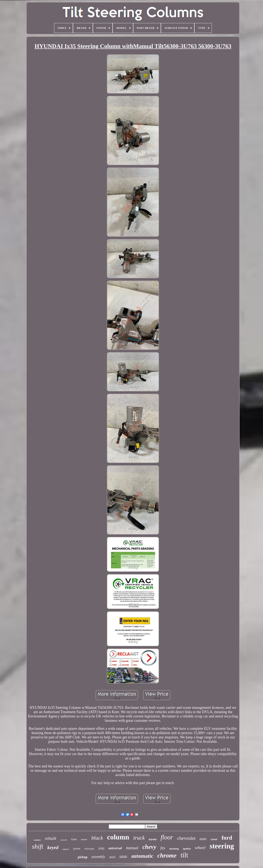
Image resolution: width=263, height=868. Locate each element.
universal (115, 848)
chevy (149, 847)
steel (112, 857)
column (118, 837)
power (77, 849)
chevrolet (186, 838)
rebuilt (50, 838)
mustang (174, 849)
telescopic (89, 849)
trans (74, 839)
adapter (66, 849)
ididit (123, 857)
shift (37, 846)
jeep (101, 848)
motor (84, 839)
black (97, 838)
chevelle (64, 840)
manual (132, 848)
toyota (153, 839)
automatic (142, 856)
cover (214, 839)
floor (167, 837)
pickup (82, 857)
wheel (200, 848)
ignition (187, 849)
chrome (167, 855)
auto (203, 839)
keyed (53, 848)
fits (163, 848)
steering (222, 846)
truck (139, 838)
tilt (184, 855)
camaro (37, 840)
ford (227, 838)
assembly (98, 857)
